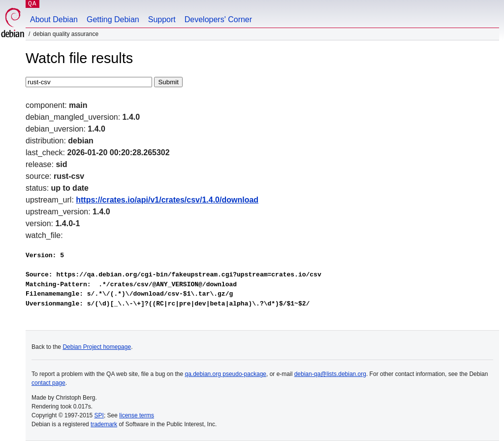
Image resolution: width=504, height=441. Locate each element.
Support (162, 19)
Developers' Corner (218, 19)
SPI (99, 415)
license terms (137, 415)
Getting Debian (113, 19)
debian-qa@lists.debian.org (330, 374)
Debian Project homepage (97, 347)
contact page (48, 383)
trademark (104, 424)
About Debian (54, 19)
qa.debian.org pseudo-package (226, 374)
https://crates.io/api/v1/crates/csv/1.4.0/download (167, 200)
